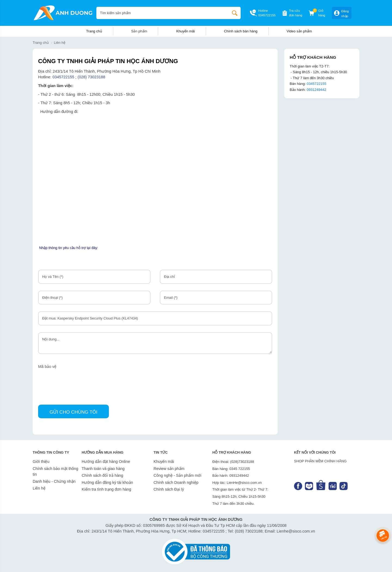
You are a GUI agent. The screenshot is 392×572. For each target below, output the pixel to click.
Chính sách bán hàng (241, 31)
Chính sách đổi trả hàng (102, 475)
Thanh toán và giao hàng (103, 469)
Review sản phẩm (169, 469)
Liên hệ (39, 488)
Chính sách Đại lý (169, 489)
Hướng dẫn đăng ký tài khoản (107, 482)
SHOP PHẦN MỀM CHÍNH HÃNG (320, 461)
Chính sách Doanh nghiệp (176, 482)
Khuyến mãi (185, 31)
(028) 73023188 (92, 77)
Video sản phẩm (299, 31)
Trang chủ (94, 31)
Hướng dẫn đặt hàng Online (106, 462)
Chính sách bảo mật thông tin (55, 472)
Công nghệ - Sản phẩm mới (177, 475)
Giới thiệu (41, 462)
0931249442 (316, 90)
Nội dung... (155, 343)
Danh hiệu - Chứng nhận (54, 481)
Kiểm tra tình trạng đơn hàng (106, 489)
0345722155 (267, 15)
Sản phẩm (139, 31)
